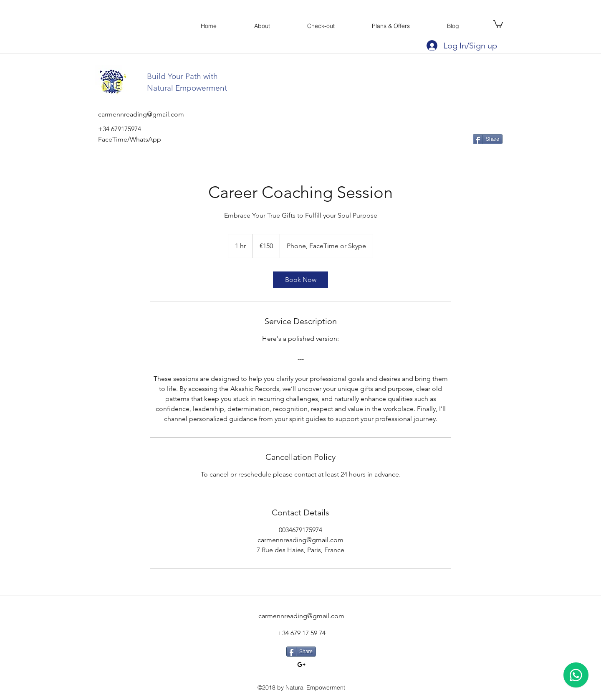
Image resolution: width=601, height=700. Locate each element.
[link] (300, 280)
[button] (498, 23)
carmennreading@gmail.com (301, 616)
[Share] (488, 139)
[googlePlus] (301, 664)
